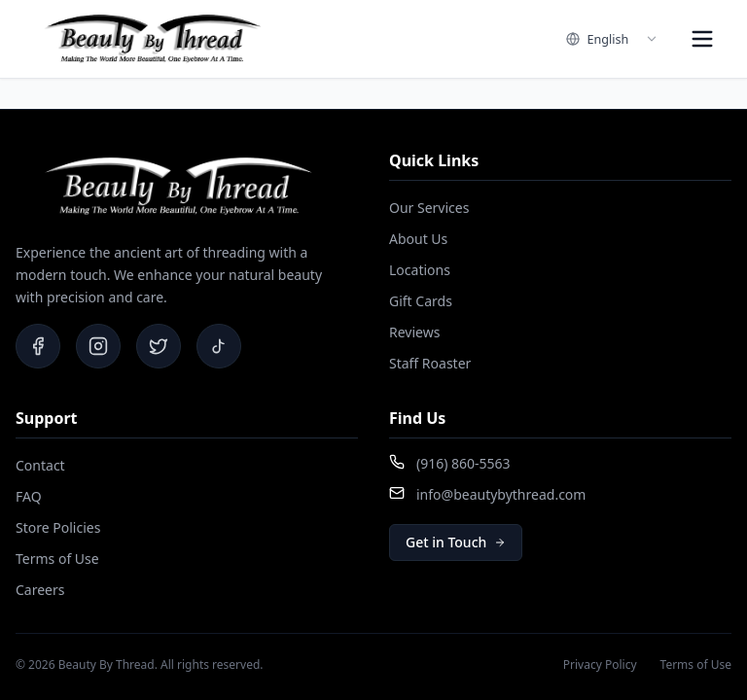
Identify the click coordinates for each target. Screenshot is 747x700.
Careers (40, 590)
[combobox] (612, 39)
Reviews (414, 332)
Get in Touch (456, 542)
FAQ (29, 496)
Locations (420, 270)
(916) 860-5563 (463, 463)
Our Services (429, 208)
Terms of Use (57, 559)
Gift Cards (421, 301)
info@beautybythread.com (501, 494)
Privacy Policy (600, 665)
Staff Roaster (430, 363)
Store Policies (58, 527)
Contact (40, 465)
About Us (418, 239)
